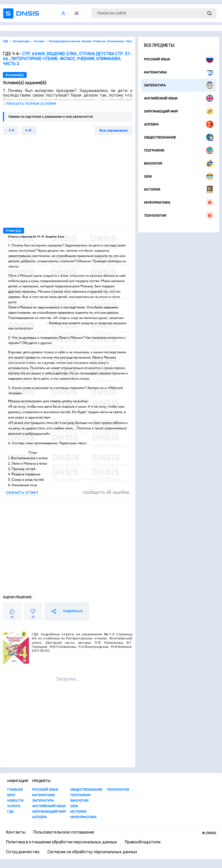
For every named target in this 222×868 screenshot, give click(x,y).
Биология (179, 163)
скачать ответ (22, 492)
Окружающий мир (179, 111)
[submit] (209, 13)
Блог (11, 795)
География (179, 150)
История (179, 189)
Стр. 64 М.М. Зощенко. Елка (49, 54)
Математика (179, 72)
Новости (15, 801)
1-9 (11, 130)
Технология (179, 215)
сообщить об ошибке (106, 492)
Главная (15, 790)
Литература (179, 85)
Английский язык (179, 98)
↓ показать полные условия (29, 103)
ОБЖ (179, 176)
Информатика (179, 202)
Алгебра (179, 124)
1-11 (28, 130)
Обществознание (179, 137)
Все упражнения (113, 130)
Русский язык (179, 59)
